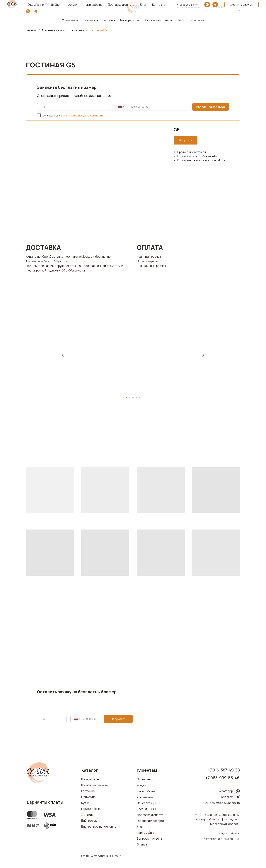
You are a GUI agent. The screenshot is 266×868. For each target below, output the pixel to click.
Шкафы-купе (90, 779)
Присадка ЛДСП (148, 803)
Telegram (227, 797)
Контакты (198, 20)
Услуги (108, 20)
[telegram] (35, 12)
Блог (181, 20)
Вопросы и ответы (150, 838)
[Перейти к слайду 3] (133, 398)
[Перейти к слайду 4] (136, 398)
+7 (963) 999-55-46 (188, 7)
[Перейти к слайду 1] (126, 398)
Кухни (85, 803)
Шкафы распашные (94, 785)
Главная (31, 30)
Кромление (145, 797)
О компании (145, 779)
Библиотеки (90, 821)
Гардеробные (91, 809)
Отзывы (142, 844)
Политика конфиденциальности (101, 856)
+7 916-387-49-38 (224, 770)
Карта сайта (145, 833)
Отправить (118, 719)
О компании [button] (70, 20)
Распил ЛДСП (146, 809)
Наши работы (129, 20)
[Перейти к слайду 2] (130, 398)
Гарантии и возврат (151, 821)
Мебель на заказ (54, 30)
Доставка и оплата (158, 20)
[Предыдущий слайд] (63, 355)
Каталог (90, 20)
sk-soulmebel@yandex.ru (223, 803)
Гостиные (78, 30)
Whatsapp (226, 791)
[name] (74, 107)
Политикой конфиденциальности (82, 115)
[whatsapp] (28, 12)
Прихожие (88, 797)
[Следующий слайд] (203, 355)
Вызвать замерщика (211, 107)
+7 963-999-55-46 (222, 778)
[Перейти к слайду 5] (140, 398)
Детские (87, 815)
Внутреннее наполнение (99, 826)
